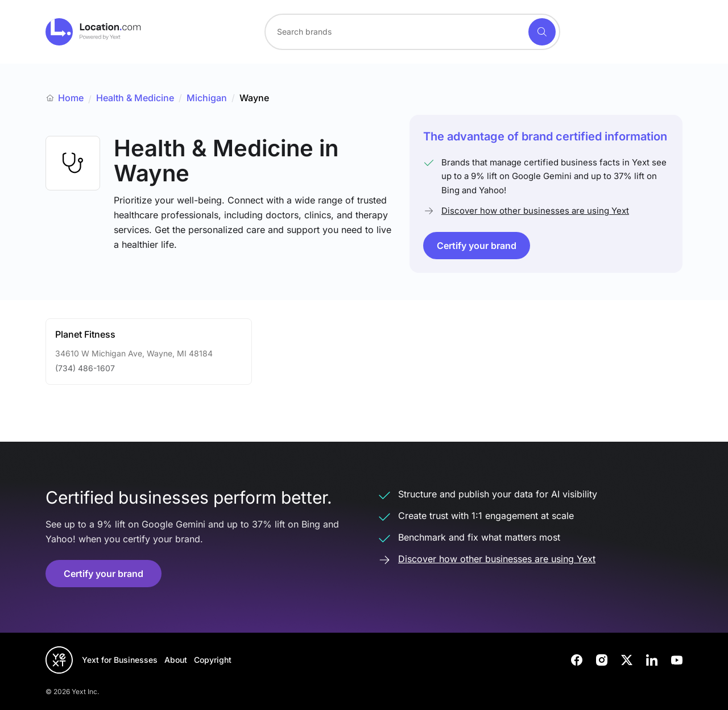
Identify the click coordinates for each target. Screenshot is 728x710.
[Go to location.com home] (94, 32)
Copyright (213, 660)
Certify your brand (477, 246)
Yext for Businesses (120, 660)
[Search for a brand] (395, 32)
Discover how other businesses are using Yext (535, 211)
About (176, 660)
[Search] (542, 32)
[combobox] (412, 32)
